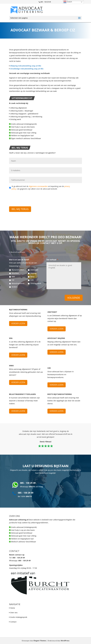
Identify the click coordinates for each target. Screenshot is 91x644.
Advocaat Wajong (56, 338)
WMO (11, 366)
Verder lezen (18, 323)
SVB (32, 280)
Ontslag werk (15, 119)
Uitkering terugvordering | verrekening (26, 117)
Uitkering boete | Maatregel (21, 111)
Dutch (68, 2)
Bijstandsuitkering (19, 270)
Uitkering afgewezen (18, 108)
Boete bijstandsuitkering (60, 394)
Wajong (33, 273)
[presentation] (28, 197)
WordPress (65, 641)
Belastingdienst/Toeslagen (19, 283)
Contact (13, 622)
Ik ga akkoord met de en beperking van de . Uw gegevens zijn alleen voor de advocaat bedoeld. (41, 188)
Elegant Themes (40, 641)
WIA (11, 338)
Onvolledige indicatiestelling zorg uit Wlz (27, 69)
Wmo (32, 277)
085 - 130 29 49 (28, 483)
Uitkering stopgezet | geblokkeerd (24, 114)
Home (13, 608)
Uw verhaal (52, 260)
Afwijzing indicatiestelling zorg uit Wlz (26, 66)
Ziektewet (34, 270)
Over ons (14, 613)
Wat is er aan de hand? (20, 260)
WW (13, 277)
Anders (15, 287)
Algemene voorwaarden (38, 186)
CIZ (13, 280)
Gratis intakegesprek (19, 617)
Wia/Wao (15, 273)
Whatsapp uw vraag (31, 487)
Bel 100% (25, 496)
